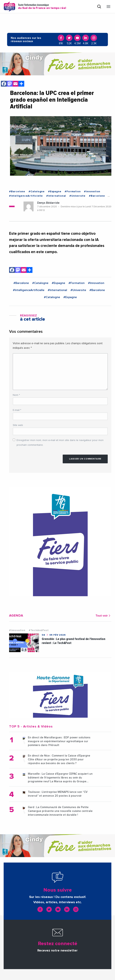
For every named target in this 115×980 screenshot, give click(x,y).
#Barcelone (17, 192)
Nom (16, 395)
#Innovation (92, 192)
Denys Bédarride (48, 203)
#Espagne (55, 192)
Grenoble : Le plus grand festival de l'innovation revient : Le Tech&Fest (74, 641)
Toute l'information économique (42, 7)
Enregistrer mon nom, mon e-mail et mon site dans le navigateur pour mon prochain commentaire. (60, 443)
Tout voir (103, 616)
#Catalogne (37, 192)
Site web (18, 425)
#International (56, 196)
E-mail (17, 410)
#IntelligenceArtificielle (26, 196)
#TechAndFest (39, 630)
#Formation (73, 192)
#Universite (77, 196)
